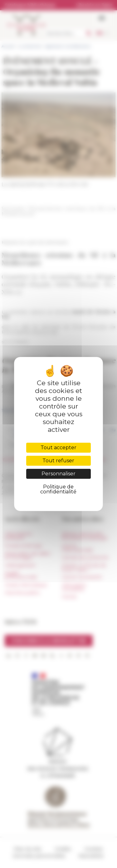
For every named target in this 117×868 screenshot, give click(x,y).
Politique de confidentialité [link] (58, 489)
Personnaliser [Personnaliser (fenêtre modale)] (58, 474)
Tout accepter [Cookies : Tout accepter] (58, 448)
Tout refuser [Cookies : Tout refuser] (58, 461)
